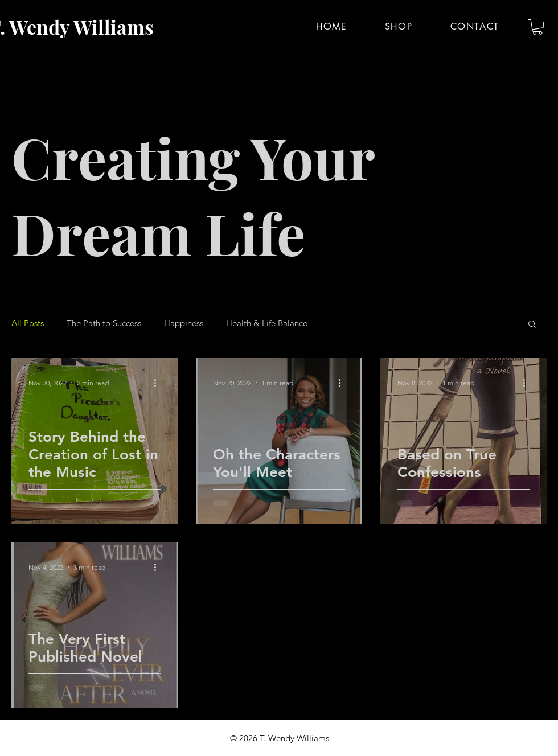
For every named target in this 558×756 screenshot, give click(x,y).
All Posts (28, 323)
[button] (538, 27)
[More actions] (159, 383)
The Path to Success (104, 323)
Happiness (184, 323)
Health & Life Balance (267, 323)
